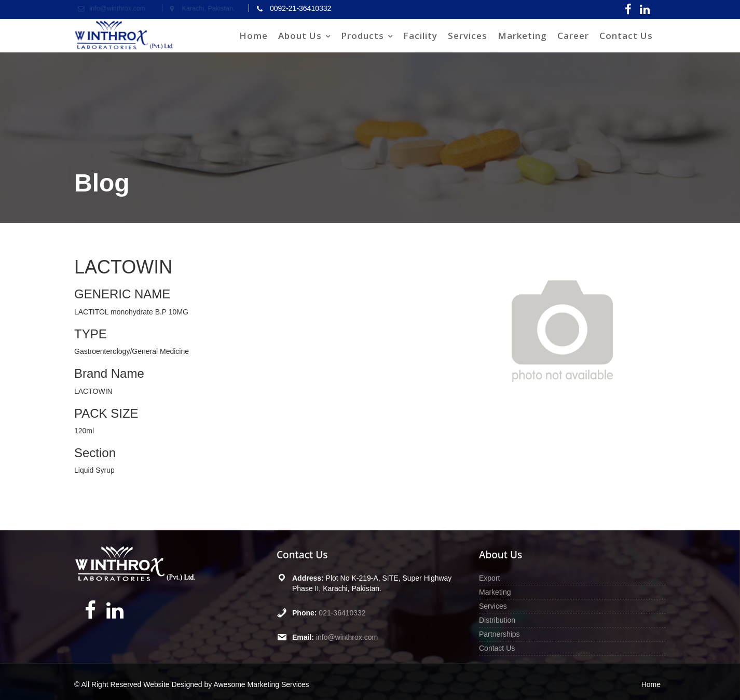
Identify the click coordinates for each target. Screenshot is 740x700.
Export (489, 578)
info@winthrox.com (347, 637)
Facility (420, 36)
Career (573, 36)
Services (468, 36)
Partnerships (499, 634)
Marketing (522, 36)
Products (362, 36)
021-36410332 (342, 613)
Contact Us (626, 36)
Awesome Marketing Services (261, 684)
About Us (300, 36)
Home (253, 36)
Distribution (497, 620)
